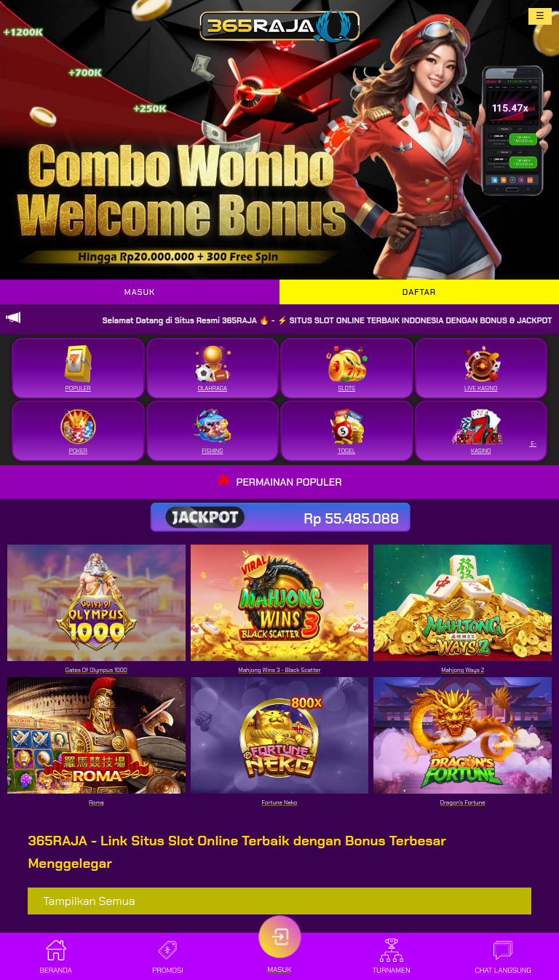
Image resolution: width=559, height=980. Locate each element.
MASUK (140, 292)
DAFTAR (419, 292)
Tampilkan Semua (89, 901)
